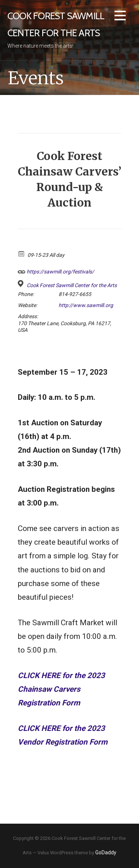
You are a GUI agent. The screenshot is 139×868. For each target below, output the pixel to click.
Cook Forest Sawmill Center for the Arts (72, 285)
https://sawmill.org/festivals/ (56, 270)
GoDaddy (106, 852)
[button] (120, 17)
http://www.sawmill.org (86, 305)
